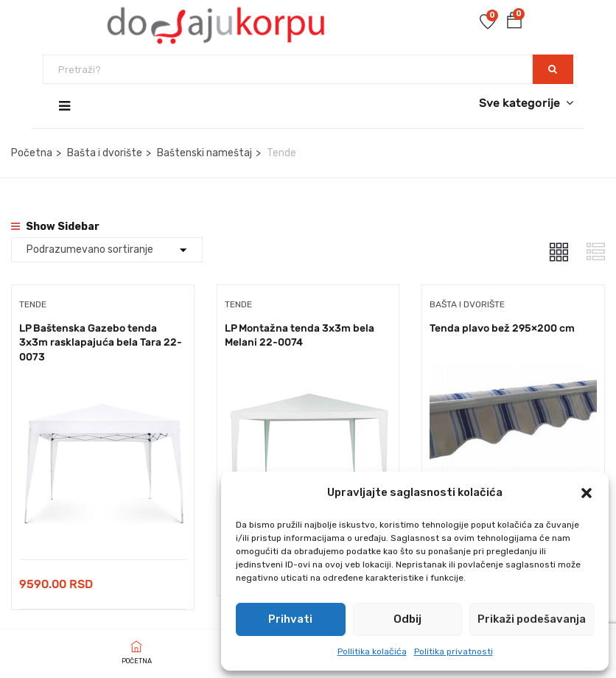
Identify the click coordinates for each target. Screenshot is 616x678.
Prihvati (290, 619)
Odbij (407, 619)
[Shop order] (107, 250)
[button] (587, 493)
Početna (32, 153)
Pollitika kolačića (372, 651)
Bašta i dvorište (105, 153)
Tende (33, 304)
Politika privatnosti (454, 651)
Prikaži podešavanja (532, 619)
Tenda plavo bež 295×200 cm (502, 328)
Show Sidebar (55, 227)
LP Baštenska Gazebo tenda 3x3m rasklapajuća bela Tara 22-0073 (101, 343)
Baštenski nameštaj (204, 153)
